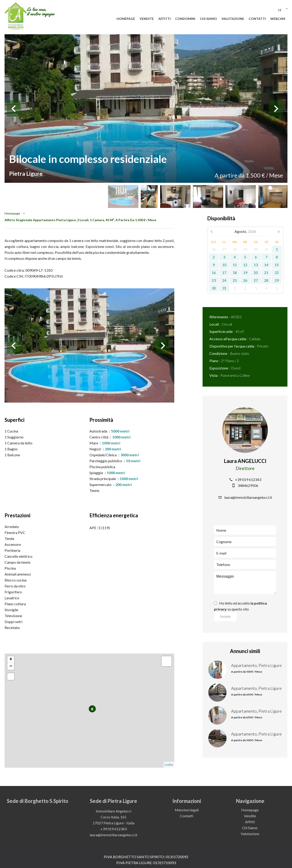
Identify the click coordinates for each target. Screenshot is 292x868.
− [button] (11, 666)
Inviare (225, 617)
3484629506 (248, 485)
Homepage (12, 213)
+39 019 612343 (248, 479)
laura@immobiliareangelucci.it (248, 497)
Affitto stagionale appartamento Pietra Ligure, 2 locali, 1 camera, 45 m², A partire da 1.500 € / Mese (80, 220)
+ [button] (11, 660)
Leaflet (169, 765)
